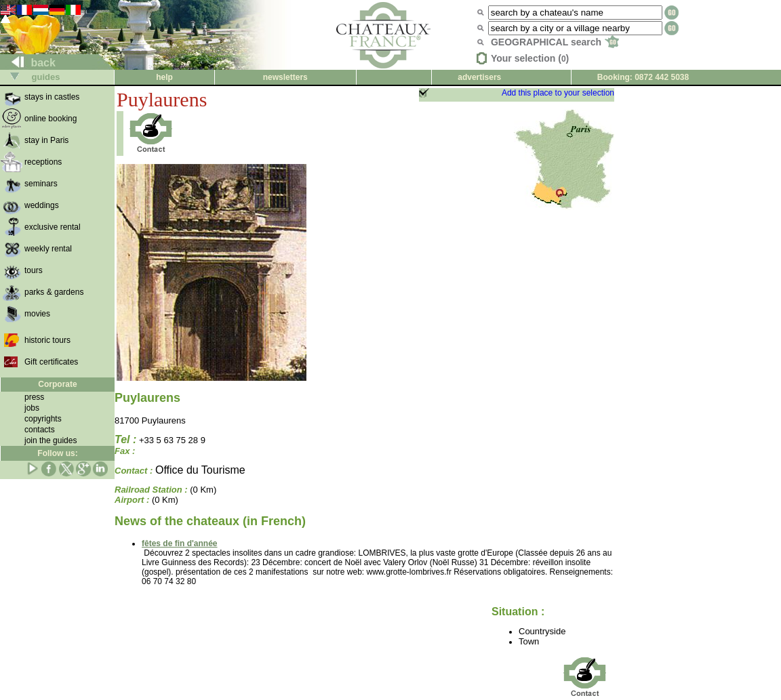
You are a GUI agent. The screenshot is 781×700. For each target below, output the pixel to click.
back (28, 63)
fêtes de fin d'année (180, 543)
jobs (32, 408)
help (164, 77)
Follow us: (57, 453)
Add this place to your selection (558, 93)
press (34, 397)
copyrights (43, 419)
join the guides (51, 440)
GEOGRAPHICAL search (555, 42)
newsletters (285, 77)
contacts (40, 430)
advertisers (479, 77)
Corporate (57, 384)
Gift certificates (51, 362)
